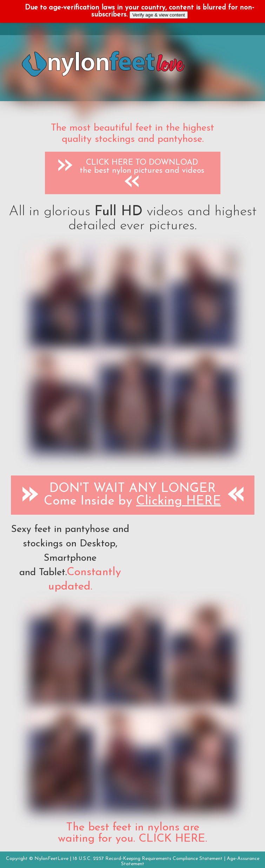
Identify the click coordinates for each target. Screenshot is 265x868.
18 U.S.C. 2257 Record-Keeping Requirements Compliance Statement (148, 859)
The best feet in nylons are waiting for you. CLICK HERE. (132, 833)
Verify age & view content (159, 15)
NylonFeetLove (51, 859)
